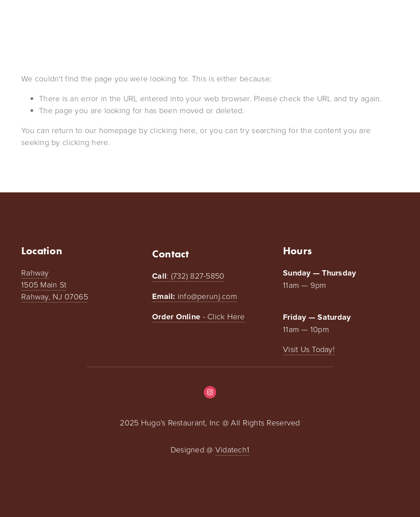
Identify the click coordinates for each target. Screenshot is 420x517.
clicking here (173, 130)
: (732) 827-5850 (188, 276)
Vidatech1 (232, 449)
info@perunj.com (195, 296)
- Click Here (199, 317)
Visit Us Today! (309, 349)
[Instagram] (210, 392)
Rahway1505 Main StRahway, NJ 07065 (55, 284)
